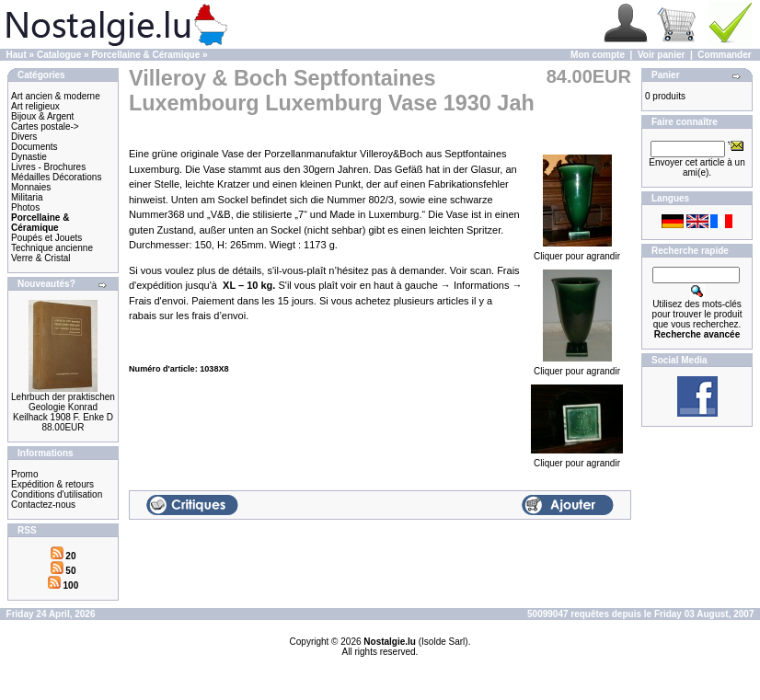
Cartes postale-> (45, 126)
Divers (24, 137)
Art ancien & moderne (56, 96)
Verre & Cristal (40, 258)
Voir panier (662, 55)
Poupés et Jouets (46, 238)
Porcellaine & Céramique (145, 55)
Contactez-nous (43, 505)
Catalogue (59, 55)
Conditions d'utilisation (57, 494)
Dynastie (29, 157)
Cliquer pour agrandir (577, 252)
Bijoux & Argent (42, 116)
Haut (17, 55)
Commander (724, 55)
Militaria (27, 197)
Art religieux (35, 106)
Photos (25, 207)
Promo (24, 474)
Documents (35, 147)
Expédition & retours (52, 484)
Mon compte (598, 55)
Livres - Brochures (48, 167)
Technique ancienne (52, 248)
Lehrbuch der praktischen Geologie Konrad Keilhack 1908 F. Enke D (63, 407)
